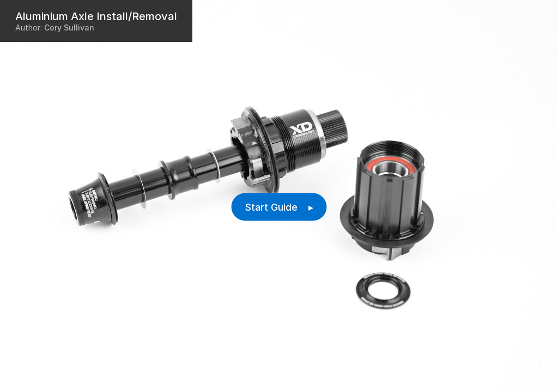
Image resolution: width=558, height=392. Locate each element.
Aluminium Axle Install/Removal (96, 16)
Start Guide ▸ (279, 207)
